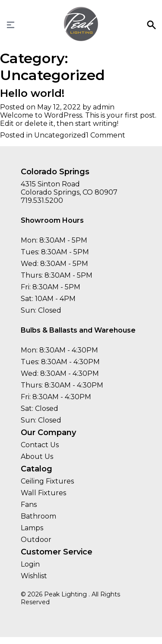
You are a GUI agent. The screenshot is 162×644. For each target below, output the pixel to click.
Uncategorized (60, 135)
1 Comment (106, 135)
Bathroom (38, 516)
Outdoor (36, 540)
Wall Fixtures (43, 493)
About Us (37, 457)
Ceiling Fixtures (47, 481)
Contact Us (40, 445)
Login (30, 564)
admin (104, 107)
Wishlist (34, 576)
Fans (29, 505)
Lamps (32, 528)
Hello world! (32, 93)
